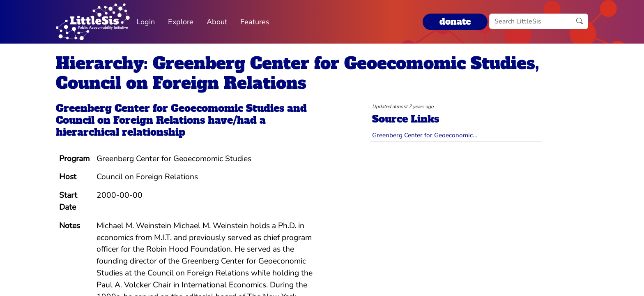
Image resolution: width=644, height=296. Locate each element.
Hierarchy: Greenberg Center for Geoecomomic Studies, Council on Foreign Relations (298, 73)
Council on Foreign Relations (130, 120)
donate (455, 22)
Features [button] (255, 22)
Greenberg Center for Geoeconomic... (425, 135)
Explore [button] (181, 22)
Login (146, 22)
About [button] (217, 22)
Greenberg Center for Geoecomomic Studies (170, 108)
